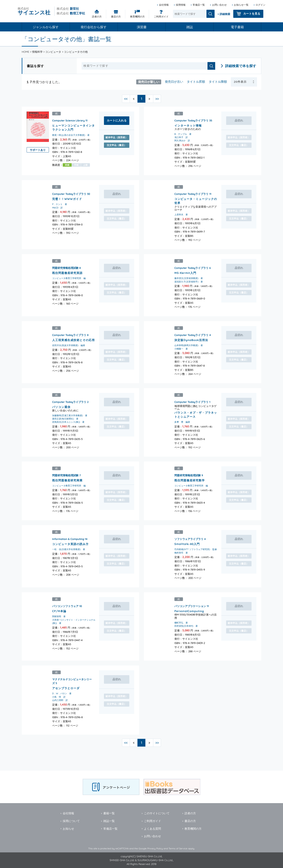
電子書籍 (237, 27)
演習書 (142, 27)
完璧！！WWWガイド (67, 199)
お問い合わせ (219, 5)
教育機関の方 (137, 17)
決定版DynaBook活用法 (191, 340)
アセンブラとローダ (66, 688)
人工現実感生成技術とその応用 (73, 340)
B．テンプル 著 (183, 134)
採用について (71, 821)
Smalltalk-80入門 (187, 544)
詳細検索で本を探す (241, 66)
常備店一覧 (199, 5)
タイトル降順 (218, 82)
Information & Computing (68, 539)
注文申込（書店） (117, 145)
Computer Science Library (68, 120)
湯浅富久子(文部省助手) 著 (189, 282)
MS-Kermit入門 (185, 273)
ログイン (260, 5)
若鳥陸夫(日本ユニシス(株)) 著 (68, 422)
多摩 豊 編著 (182, 422)
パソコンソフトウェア (65, 606)
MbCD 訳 (57, 208)
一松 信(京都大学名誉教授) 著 (69, 549)
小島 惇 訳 (59, 697)
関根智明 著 (59, 616)
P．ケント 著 (60, 204)
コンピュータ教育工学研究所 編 (69, 278)
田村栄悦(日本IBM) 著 (186, 626)
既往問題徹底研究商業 (67, 480)
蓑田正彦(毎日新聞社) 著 (65, 419)
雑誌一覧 (109, 821)
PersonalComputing (189, 611)
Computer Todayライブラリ (191, 120)
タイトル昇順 (196, 82)
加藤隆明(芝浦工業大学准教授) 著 (70, 415)
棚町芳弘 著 (181, 622)
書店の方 (116, 17)
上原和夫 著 (181, 215)
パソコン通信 (61, 407)
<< (126, 99)
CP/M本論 (59, 611)
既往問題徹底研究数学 (190, 480)
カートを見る (252, 14)
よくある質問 (152, 829)
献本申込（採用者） (117, 137)
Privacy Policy (155, 848)
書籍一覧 (109, 813)
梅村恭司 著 (181, 553)
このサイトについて (157, 813)
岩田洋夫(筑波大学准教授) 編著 (69, 345)
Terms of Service (178, 848)
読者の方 (97, 17)
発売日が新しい (149, 82)
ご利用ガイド (161, 17)
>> (157, 99)
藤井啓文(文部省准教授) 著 (189, 278)
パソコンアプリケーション (190, 606)
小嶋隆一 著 (181, 349)
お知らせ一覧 (241, 5)
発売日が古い (174, 82)
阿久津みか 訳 (182, 141)
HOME (25, 52)
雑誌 (190, 27)
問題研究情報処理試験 (65, 268)
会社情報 (164, 5)
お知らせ (68, 829)
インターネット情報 (188, 125)
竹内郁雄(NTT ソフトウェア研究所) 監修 (196, 549)
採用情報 (181, 5)
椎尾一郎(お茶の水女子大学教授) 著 (71, 135)
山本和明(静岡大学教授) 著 (189, 345)
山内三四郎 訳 (60, 700)
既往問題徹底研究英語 (67, 273)
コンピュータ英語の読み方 (70, 544)
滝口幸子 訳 (181, 137)
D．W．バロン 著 (62, 693)
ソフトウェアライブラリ (189, 539)
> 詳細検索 (224, 14)
